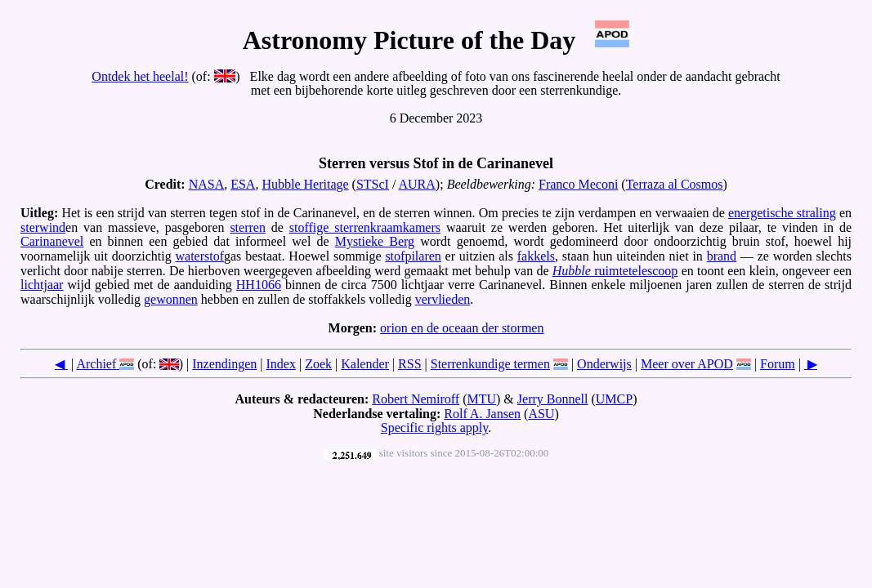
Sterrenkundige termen (490, 364)
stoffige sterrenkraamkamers (365, 227)
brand (722, 256)
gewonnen (171, 299)
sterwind (43, 227)
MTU (481, 399)
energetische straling (782, 213)
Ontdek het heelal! (140, 76)
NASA (207, 184)
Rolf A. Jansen (482, 414)
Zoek (318, 364)
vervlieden (443, 299)
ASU (541, 414)
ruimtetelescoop (615, 271)
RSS (409, 364)
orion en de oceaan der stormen (462, 328)
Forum (778, 364)
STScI (373, 184)
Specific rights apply (434, 428)
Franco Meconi (578, 184)
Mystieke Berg (375, 241)
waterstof (199, 256)
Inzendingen (224, 364)
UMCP (614, 399)
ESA (243, 184)
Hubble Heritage (305, 184)
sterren (248, 227)
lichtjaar (42, 285)
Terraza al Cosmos (675, 184)
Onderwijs (604, 364)
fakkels (536, 256)
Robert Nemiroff (416, 399)
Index (281, 364)
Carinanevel (52, 241)
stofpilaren (413, 256)
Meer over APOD (687, 364)
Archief (96, 364)
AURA (417, 184)
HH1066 (259, 285)
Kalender (365, 364)
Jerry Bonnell (553, 399)
